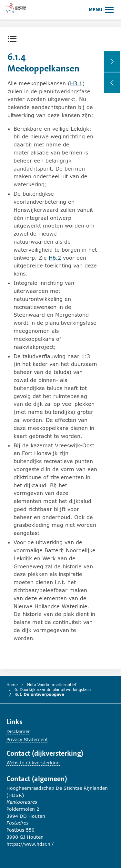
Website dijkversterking (33, 763)
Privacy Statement (27, 739)
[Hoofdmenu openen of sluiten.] (101, 9)
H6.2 (55, 258)
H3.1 (76, 83)
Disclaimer (18, 731)
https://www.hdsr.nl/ (30, 844)
